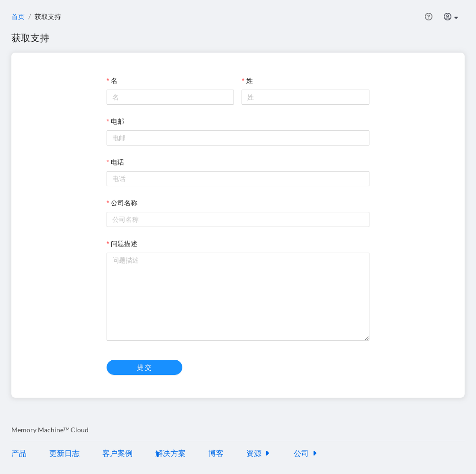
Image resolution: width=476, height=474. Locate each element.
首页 (18, 16)
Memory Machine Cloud (50, 430)
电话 (117, 162)
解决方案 (171, 453)
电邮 (117, 121)
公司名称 (124, 203)
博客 (216, 453)
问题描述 (124, 243)
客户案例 (117, 453)
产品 (19, 453)
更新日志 (64, 453)
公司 (306, 453)
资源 (259, 453)
